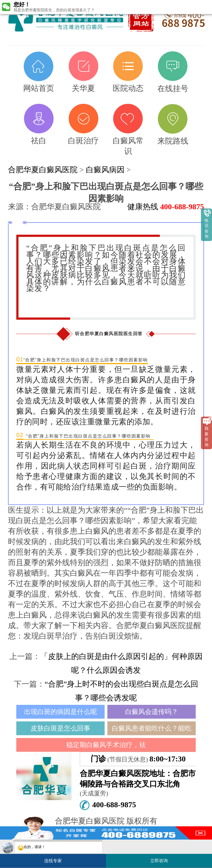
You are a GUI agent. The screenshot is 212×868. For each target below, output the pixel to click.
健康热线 (166, 207)
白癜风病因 (105, 170)
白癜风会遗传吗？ (152, 712)
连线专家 (53, 861)
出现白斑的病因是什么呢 (60, 712)
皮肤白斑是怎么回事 (60, 728)
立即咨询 (162, 858)
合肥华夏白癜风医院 (43, 170)
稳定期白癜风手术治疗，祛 (106, 745)
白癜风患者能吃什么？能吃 (152, 728)
